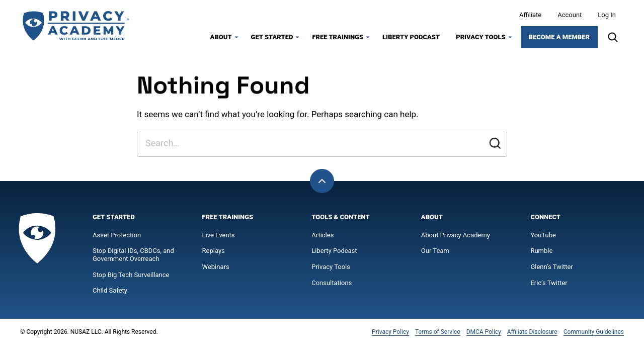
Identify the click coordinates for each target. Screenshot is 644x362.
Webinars (216, 269)
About (221, 38)
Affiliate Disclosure (532, 334)
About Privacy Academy (456, 238)
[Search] (613, 39)
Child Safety (110, 293)
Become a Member (559, 38)
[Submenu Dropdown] (236, 39)
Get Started (272, 38)
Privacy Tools (480, 38)
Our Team (435, 254)
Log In (607, 16)
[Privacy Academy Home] (75, 27)
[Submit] (495, 146)
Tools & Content (340, 220)
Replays (214, 254)
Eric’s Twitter (549, 285)
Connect (545, 220)
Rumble (541, 254)
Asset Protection (117, 238)
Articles (323, 238)
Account (570, 16)
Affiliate (530, 16)
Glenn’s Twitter (551, 269)
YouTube (543, 238)
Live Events (219, 238)
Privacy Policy (390, 334)
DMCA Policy (484, 334)
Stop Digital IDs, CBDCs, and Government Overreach (133, 258)
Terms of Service (438, 334)
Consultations (332, 285)
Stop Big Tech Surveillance (131, 277)
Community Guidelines (594, 334)
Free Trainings (338, 38)
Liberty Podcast (411, 38)
